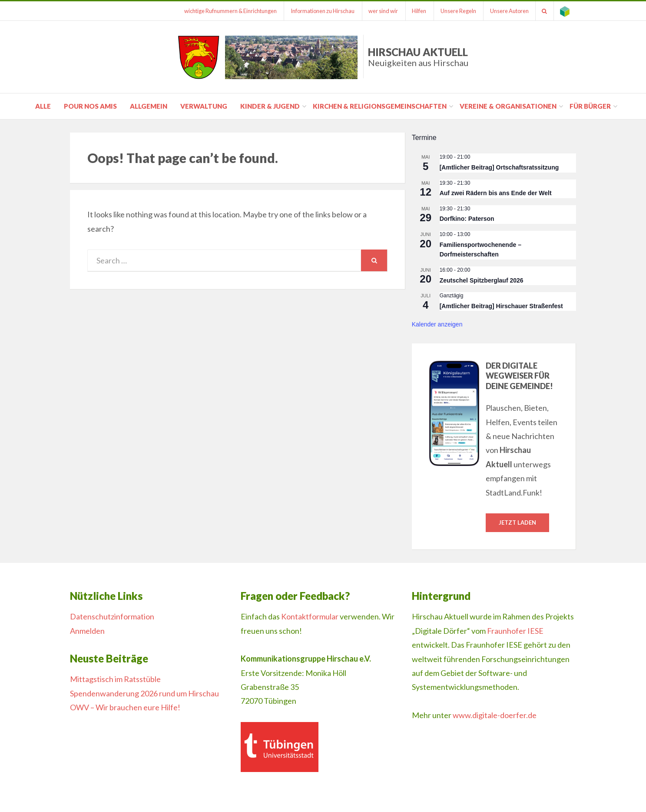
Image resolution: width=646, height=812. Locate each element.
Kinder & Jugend (270, 106)
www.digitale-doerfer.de (495, 715)
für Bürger (590, 106)
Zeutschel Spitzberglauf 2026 (482, 280)
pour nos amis (90, 106)
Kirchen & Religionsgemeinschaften (380, 106)
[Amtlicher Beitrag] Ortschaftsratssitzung (499, 167)
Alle (43, 106)
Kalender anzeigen (437, 324)
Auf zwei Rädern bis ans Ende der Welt (496, 193)
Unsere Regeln (457, 11)
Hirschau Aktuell (418, 57)
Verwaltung (204, 106)
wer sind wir (381, 11)
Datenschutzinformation (112, 617)
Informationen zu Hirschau (320, 11)
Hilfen (418, 11)
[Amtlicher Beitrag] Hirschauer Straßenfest (501, 306)
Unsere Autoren (509, 11)
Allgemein (149, 106)
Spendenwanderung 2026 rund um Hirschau (144, 693)
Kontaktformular (310, 617)
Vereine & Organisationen (508, 106)
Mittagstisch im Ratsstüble (115, 679)
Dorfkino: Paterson (467, 219)
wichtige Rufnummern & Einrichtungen (228, 11)
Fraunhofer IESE (515, 631)
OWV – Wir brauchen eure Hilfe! (125, 707)
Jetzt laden (517, 522)
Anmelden (87, 631)
